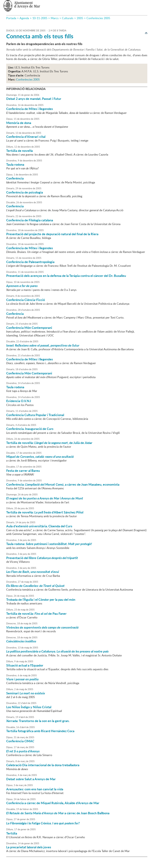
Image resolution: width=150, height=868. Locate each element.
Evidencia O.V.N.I (19, 401)
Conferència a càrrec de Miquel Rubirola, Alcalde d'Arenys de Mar (53, 803)
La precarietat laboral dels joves (29, 847)
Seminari (26, 693)
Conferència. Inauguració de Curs (30, 429)
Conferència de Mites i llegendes (30, 109)
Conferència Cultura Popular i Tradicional (35, 415)
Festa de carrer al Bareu (23, 471)
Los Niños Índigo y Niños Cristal (29, 707)
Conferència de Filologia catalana (30, 220)
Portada (11, 18)
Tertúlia (12, 833)
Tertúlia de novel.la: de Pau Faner (36, 613)
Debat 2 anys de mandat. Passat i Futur (34, 99)
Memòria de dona (19, 123)
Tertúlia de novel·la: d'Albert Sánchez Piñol (45, 512)
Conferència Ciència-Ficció (26, 300)
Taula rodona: (49, 544)
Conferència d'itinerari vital (26, 137)
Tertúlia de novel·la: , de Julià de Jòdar (49, 443)
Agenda (24, 18)
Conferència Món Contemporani (29, 328)
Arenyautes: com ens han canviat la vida (35, 789)
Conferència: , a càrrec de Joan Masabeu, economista (63, 484)
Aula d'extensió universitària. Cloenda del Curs (39, 526)
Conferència (15, 178)
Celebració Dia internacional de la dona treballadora (43, 765)
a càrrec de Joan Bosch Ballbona (58, 813)
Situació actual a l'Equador (25, 665)
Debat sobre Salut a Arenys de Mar (31, 779)
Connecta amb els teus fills (40, 36)
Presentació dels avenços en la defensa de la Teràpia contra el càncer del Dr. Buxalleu (66, 276)
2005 (80, 18)
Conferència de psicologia (25, 192)
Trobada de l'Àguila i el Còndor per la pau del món (41, 599)
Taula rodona (15, 164)
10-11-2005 (40, 18)
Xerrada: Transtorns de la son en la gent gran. (38, 721)
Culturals (68, 18)
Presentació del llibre (42, 558)
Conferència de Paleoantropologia (30, 262)
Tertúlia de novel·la (19, 151)
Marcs (55, 18)
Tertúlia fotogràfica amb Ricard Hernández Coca (40, 731)
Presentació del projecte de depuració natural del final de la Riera (52, 234)
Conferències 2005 (98, 18)
